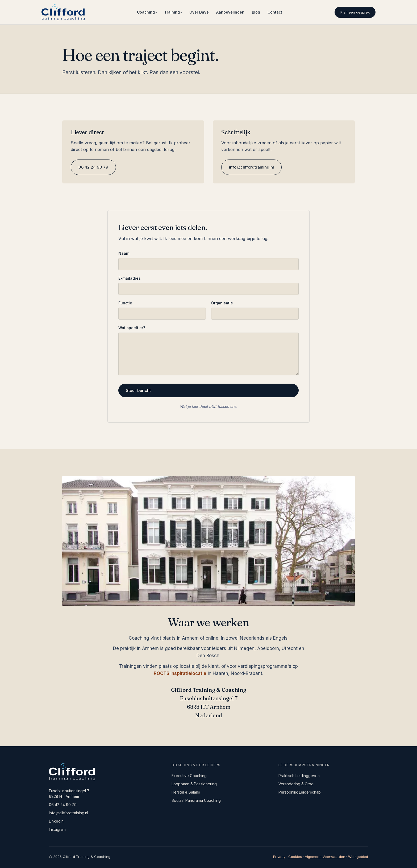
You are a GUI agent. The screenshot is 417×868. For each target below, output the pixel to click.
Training (172, 12)
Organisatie (222, 303)
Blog (256, 12)
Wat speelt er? (132, 328)
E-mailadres (130, 278)
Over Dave (199, 12)
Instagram (57, 829)
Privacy (279, 857)
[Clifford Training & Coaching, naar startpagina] (63, 12)
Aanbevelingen (230, 12)
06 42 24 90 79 (93, 167)
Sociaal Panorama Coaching (196, 800)
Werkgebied (358, 857)
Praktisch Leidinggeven (299, 776)
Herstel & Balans (186, 792)
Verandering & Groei (296, 784)
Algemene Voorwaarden (325, 857)
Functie (125, 303)
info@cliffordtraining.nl (251, 167)
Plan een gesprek (355, 12)
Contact (275, 12)
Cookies (295, 857)
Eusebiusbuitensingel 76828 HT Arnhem (69, 794)
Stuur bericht (138, 390)
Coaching (146, 12)
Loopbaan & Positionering (194, 784)
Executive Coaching (189, 776)
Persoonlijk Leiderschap (300, 792)
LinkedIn (56, 821)
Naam (124, 253)
